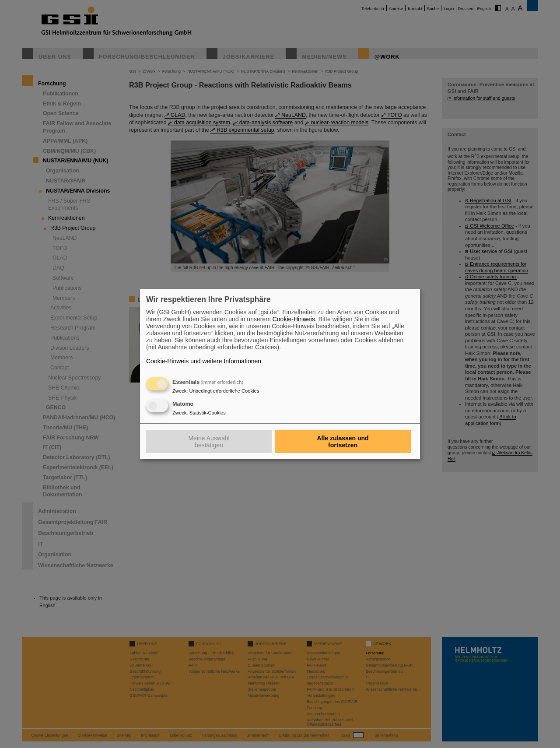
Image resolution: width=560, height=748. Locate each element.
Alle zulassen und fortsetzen (343, 442)
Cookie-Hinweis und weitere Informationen (204, 361)
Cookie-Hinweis (294, 319)
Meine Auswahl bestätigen (209, 442)
